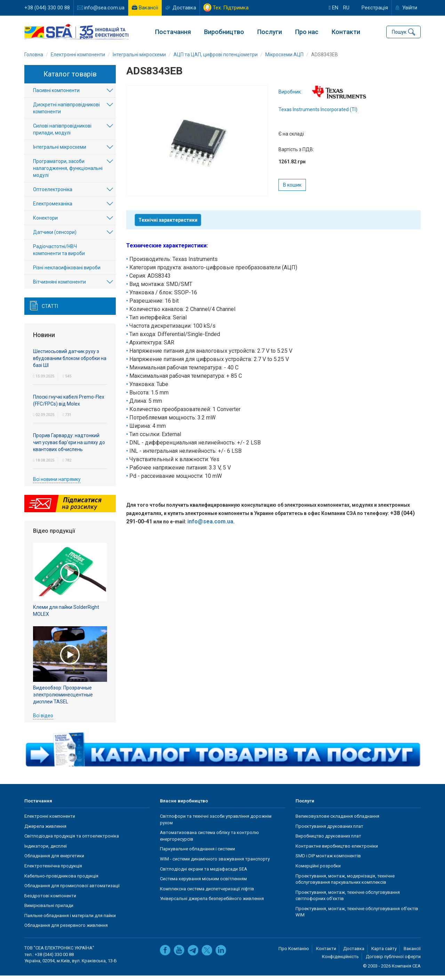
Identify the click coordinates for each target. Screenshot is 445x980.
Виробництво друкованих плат (328, 840)
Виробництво (224, 31)
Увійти (410, 8)
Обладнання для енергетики (54, 860)
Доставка (184, 8)
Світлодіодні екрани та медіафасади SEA (204, 873)
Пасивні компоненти (56, 95)
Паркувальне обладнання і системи (197, 853)
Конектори (45, 222)
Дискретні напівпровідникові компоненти (66, 113)
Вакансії (148, 8)
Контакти (346, 31)
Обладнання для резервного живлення (66, 930)
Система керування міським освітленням (203, 883)
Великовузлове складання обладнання (337, 821)
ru (346, 8)
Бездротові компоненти (50, 900)
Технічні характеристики (168, 224)
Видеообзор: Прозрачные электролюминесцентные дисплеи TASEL (63, 699)
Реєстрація (375, 8)
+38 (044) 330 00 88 (47, 8)
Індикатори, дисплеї (46, 851)
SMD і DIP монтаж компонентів (328, 860)
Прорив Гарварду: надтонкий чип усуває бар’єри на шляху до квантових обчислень (69, 447)
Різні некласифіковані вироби (67, 272)
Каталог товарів (70, 79)
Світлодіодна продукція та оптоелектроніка (72, 840)
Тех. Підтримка (231, 8)
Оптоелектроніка (53, 194)
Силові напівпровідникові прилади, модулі (62, 134)
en (334, 8)
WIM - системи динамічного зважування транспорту (215, 863)
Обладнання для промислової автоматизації (72, 890)
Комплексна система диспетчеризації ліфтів (207, 893)
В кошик (292, 189)
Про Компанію (294, 953)
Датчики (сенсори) (55, 237)
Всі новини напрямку (57, 484)
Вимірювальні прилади (49, 910)
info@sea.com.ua (104, 8)
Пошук (399, 31)
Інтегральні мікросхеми (60, 152)
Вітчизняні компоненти (59, 286)
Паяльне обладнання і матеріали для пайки (70, 920)
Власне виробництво (184, 805)
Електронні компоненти (50, 821)
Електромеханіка (53, 208)
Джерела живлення (45, 831)
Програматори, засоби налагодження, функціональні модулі (68, 173)
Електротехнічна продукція (53, 870)
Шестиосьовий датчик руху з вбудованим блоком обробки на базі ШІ (70, 363)
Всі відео (43, 720)
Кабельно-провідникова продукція (61, 880)
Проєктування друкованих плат (329, 831)
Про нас (307, 31)
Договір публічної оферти (393, 961)
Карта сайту (384, 953)
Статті (50, 311)
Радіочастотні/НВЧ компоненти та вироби (59, 254)
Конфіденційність (340, 961)
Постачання (173, 31)
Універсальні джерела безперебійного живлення (212, 903)
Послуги (270, 31)
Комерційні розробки (318, 870)
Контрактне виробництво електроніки (337, 851)
